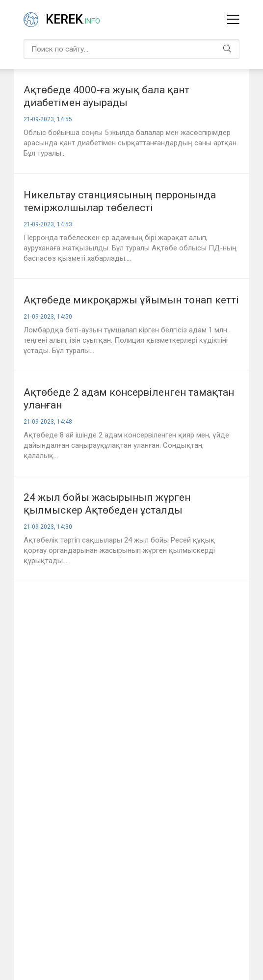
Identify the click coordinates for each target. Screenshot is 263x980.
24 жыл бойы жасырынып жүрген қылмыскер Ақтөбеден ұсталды (107, 504)
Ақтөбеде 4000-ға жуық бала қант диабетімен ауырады (106, 96)
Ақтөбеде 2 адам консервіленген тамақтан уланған (129, 399)
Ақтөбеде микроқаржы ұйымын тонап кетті (131, 300)
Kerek (73, 19)
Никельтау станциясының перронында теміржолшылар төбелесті (120, 201)
